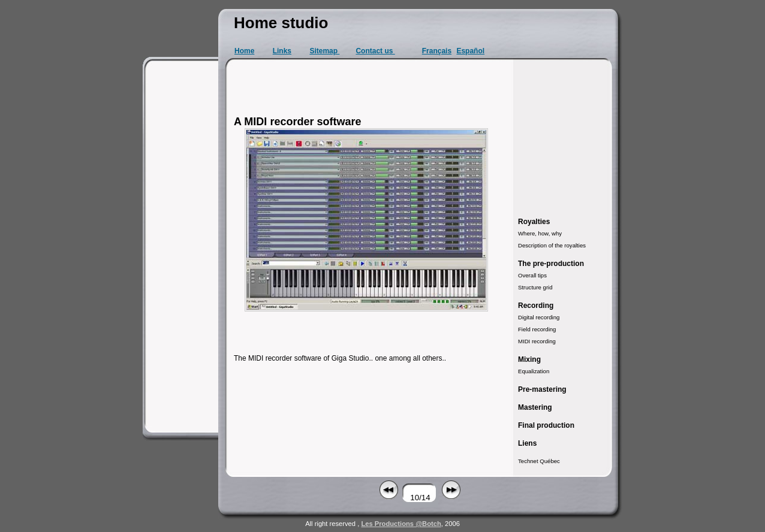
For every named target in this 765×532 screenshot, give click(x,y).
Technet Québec (539, 461)
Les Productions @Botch (401, 524)
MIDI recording (537, 341)
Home (244, 51)
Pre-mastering (542, 389)
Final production (546, 425)
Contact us (375, 51)
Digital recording (539, 317)
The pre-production (551, 264)
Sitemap (324, 51)
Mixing (529, 359)
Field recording (537, 329)
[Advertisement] (182, 246)
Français (437, 51)
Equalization (534, 371)
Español (470, 51)
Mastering (535, 407)
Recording (536, 306)
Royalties (534, 222)
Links (282, 51)
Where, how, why (540, 233)
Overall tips (532, 275)
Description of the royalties (552, 245)
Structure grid (535, 287)
